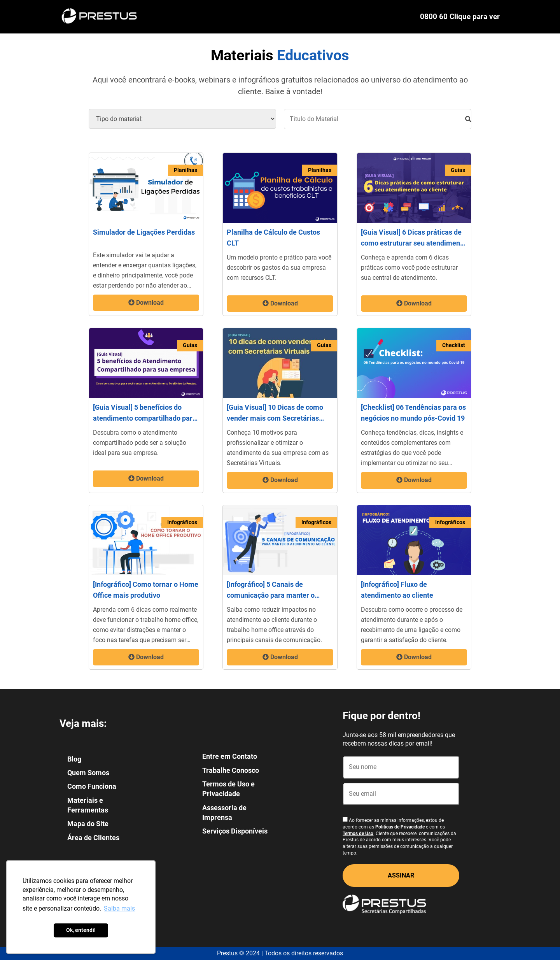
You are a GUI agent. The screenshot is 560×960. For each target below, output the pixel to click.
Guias (458, 170)
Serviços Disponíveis (235, 831)
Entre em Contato (230, 756)
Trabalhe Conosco (231, 770)
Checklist (454, 345)
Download (146, 303)
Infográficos (182, 522)
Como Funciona (92, 786)
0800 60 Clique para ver (460, 17)
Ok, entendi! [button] (81, 930)
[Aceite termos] (345, 819)
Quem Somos (88, 773)
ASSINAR (401, 875)
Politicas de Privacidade (400, 827)
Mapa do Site (88, 824)
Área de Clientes (93, 838)
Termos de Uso (358, 834)
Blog (74, 759)
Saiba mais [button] (119, 908)
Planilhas (185, 170)
